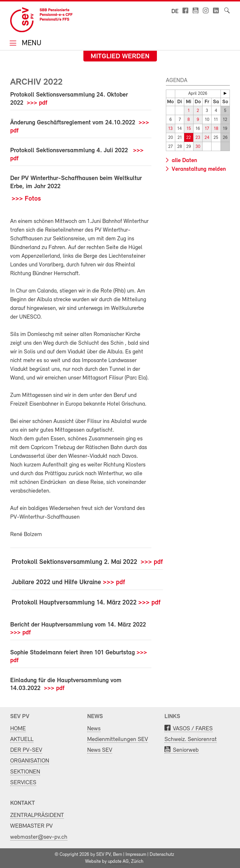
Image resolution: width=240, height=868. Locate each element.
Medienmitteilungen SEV (118, 739)
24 (207, 138)
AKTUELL (22, 739)
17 (207, 129)
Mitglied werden (120, 57)
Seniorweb (186, 750)
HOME (18, 729)
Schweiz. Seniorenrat (191, 739)
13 (170, 129)
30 (198, 147)
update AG (118, 862)
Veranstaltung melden (198, 169)
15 (189, 129)
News (94, 729)
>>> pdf (37, 103)
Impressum (136, 855)
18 (216, 129)
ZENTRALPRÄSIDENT (37, 815)
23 (198, 138)
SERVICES (23, 783)
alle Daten (184, 161)
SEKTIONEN (25, 772)
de (175, 12)
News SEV (100, 750)
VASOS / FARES (193, 729)
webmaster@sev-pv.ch (39, 837)
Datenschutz (162, 855)
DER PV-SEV (26, 750)
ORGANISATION (30, 761)
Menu (31, 44)
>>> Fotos (26, 199)
